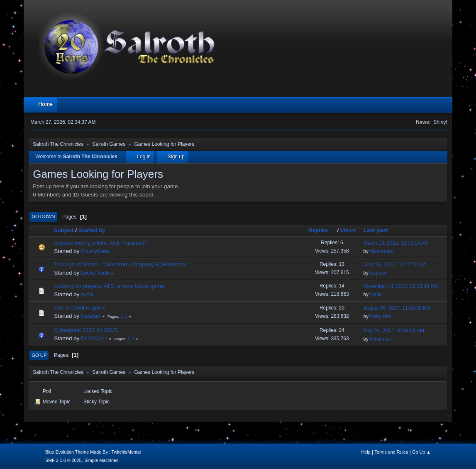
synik (87, 294)
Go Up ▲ (421, 452)
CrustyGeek (95, 251)
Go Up (39, 355)
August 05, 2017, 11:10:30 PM (397, 308)
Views (348, 230)
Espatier (379, 273)
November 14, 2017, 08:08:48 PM (400, 286)
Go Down (43, 216)
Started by (92, 230)
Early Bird (381, 317)
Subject (63, 230)
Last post (376, 230)
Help (366, 452)
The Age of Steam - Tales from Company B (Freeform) (120, 264)
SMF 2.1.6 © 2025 (63, 460)
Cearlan (91, 316)
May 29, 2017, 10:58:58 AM (394, 331)
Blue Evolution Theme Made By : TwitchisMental (93, 452)
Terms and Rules (392, 452)
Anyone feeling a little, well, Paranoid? (101, 243)
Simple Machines (101, 460)
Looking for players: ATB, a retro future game (109, 286)
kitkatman (380, 339)
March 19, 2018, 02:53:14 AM (396, 243)
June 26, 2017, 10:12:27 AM (394, 265)
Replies (322, 230)
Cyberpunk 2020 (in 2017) (86, 330)
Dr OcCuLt (94, 338)
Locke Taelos (97, 273)
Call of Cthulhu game (80, 308)
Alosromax (382, 251)
